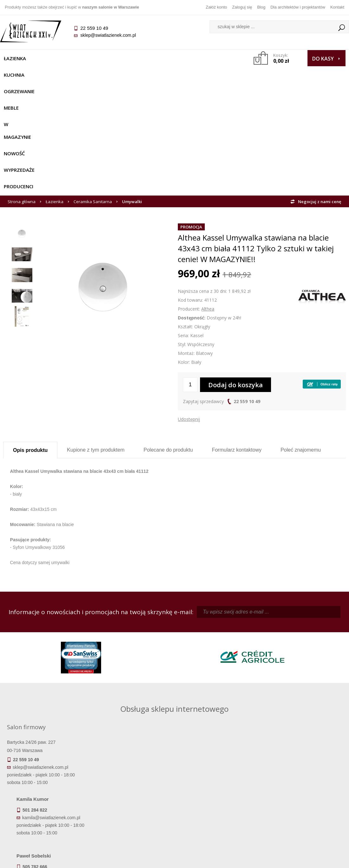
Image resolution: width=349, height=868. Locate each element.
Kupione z (96, 338)
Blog (261, 7)
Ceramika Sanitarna (93, 90)
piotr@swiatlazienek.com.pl (272, 640)
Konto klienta (217, 808)
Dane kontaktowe (303, 781)
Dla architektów (303, 799)
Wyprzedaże (22, 75)
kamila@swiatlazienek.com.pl (139, 640)
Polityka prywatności (132, 808)
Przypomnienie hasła (217, 799)
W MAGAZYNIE (154, 58)
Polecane (168, 338)
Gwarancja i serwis (46, 808)
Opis (30, 339)
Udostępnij (189, 308)
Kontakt (337, 7)
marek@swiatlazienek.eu (270, 673)
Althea (208, 197)
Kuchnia (50, 58)
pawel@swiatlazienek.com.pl (139, 696)
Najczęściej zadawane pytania (132, 790)
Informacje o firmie (303, 790)
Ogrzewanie (86, 58)
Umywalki (132, 90)
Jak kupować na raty (132, 799)
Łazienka (18, 58)
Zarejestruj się (217, 790)
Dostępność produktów (46, 790)
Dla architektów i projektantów (298, 7)
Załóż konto (216, 7)
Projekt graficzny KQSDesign (252, 859)
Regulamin (132, 781)
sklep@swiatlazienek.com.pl (111, 35)
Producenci (63, 75)
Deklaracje (46, 826)
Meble (119, 58)
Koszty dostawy (46, 799)
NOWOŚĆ (191, 58)
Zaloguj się (242, 7)
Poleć (301, 338)
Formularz (237, 338)
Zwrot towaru (46, 817)
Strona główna (22, 90)
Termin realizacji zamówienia (46, 781)
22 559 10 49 (247, 290)
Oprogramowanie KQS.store (315, 859)
